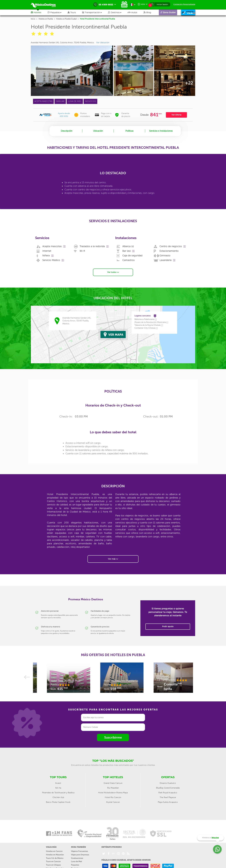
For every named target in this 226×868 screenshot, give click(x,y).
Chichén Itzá (58, 797)
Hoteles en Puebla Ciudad (66, 19)
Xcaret (58, 783)
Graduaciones (77, 858)
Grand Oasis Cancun (113, 783)
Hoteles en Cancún (54, 851)
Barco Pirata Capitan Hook (58, 802)
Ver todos (113, 272)
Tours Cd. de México (55, 858)
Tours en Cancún (53, 861)
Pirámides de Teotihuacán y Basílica (58, 793)
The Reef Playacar (168, 797)
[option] (60, 679)
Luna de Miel (77, 861)
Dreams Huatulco (168, 783)
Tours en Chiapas (53, 865)
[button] (95, 12)
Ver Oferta (176, 115)
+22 (189, 83)
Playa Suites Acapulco (168, 802)
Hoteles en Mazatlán (55, 855)
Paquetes (75, 865)
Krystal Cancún (113, 802)
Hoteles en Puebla (46, 19)
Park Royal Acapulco (168, 793)
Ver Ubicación (103, 43)
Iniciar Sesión (162, 4)
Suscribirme (113, 737)
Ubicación (98, 131)
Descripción (67, 131)
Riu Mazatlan (113, 788)
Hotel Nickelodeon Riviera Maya (113, 793)
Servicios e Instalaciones (161, 131)
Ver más (113, 559)
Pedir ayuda (168, 626)
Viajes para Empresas (80, 855)
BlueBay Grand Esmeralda (168, 788)
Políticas (129, 131)
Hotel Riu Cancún (113, 797)
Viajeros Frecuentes (79, 851)
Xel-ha (58, 788)
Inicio (33, 19)
